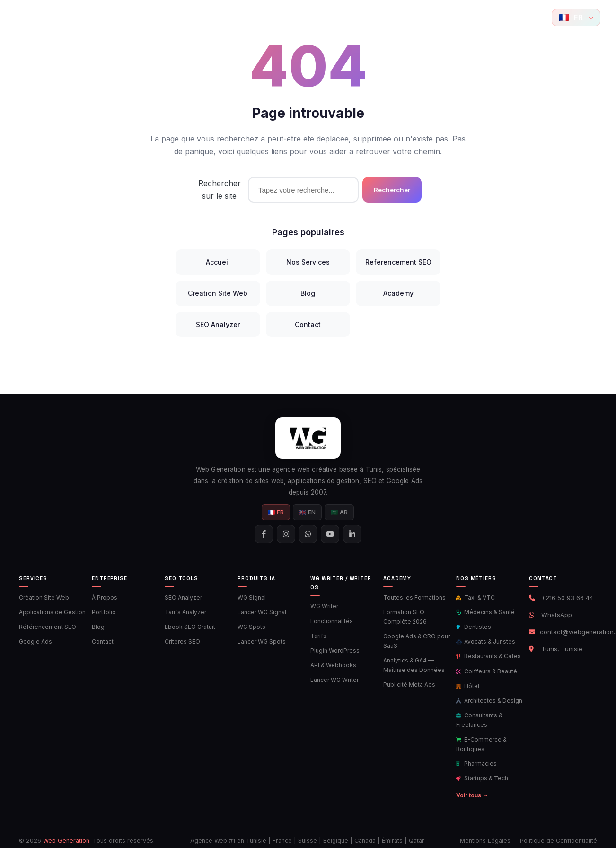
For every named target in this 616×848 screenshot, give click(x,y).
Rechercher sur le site (220, 190)
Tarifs (317, 635)
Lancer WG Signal (261, 612)
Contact (455, 17)
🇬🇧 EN (308, 513)
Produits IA (299, 17)
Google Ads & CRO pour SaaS (415, 640)
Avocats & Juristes (484, 640)
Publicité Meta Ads (408, 682)
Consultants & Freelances (479, 715)
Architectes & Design (488, 696)
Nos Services (308, 262)
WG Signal (251, 598)
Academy (392, 17)
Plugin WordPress (334, 649)
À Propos (104, 598)
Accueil (80, 17)
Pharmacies (476, 756)
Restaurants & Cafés (487, 654)
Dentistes (473, 626)
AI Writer (347, 17)
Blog (427, 17)
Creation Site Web (218, 293)
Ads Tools (249, 17)
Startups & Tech (481, 770)
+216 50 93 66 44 (567, 599)
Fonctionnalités (331, 621)
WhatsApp (557, 616)
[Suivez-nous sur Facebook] (492, 18)
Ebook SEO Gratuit (189, 626)
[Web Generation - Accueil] (32, 18)
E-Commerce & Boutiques (480, 738)
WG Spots (251, 626)
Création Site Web (43, 598)
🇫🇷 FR (276, 513)
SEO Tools (200, 17)
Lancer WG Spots (260, 640)
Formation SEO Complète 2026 (417, 617)
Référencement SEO (46, 626)
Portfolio (158, 17)
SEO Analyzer (218, 324)
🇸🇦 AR (340, 513)
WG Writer (324, 607)
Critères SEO (181, 640)
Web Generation (66, 832)
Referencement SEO (398, 262)
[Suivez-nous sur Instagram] (508, 18)
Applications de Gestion (51, 612)
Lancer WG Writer (333, 677)
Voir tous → (472, 786)
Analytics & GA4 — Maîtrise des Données (412, 663)
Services (118, 17)
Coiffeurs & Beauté (485, 668)
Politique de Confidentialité (559, 832)
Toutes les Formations (412, 598)
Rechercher (392, 190)
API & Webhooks (332, 663)
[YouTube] (540, 18)
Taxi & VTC (474, 598)
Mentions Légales (485, 832)
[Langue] (576, 18)
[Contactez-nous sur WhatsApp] (524, 18)
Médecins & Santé (484, 612)
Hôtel (467, 682)
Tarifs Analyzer (184, 612)
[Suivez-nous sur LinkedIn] (353, 535)
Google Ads (35, 640)
